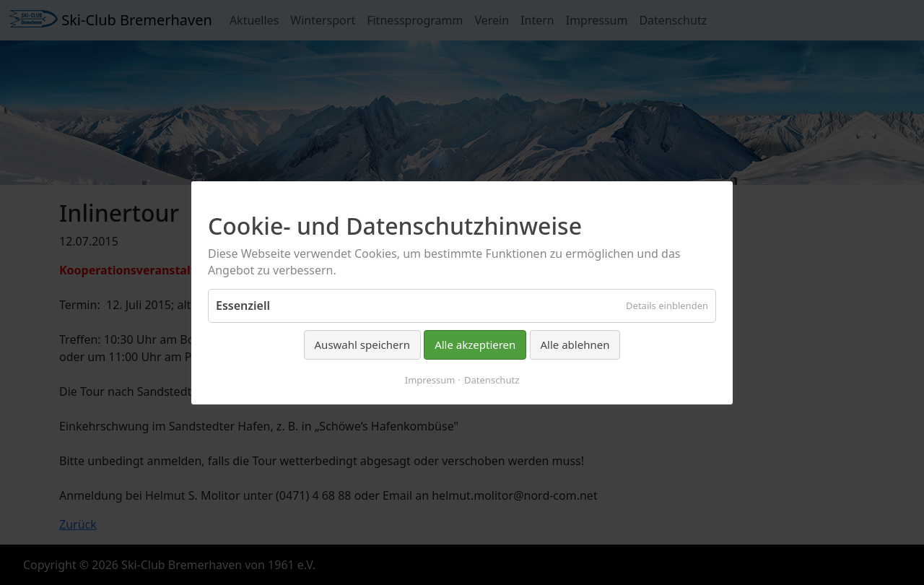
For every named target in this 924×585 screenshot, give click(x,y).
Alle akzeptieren (475, 344)
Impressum (430, 379)
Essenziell (243, 305)
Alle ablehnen (575, 344)
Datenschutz (492, 379)
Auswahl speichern (362, 344)
